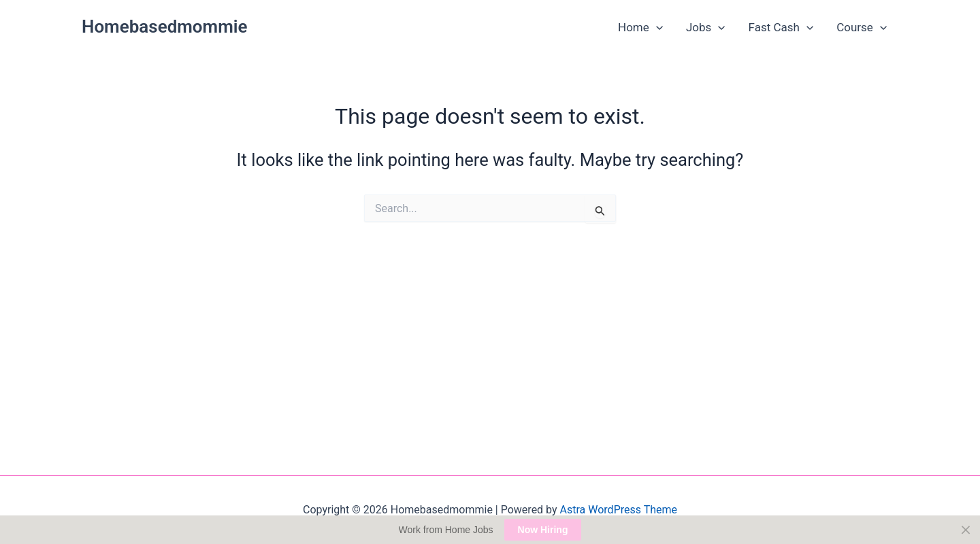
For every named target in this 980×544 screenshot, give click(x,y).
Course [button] (862, 27)
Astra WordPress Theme (619, 510)
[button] (656, 27)
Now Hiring (543, 530)
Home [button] (640, 27)
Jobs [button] (706, 27)
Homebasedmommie (165, 27)
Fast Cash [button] (781, 27)
